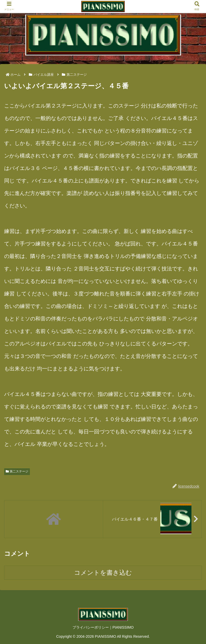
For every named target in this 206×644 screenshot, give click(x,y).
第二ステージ (17, 471)
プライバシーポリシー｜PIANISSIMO (103, 627)
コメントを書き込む (103, 573)
